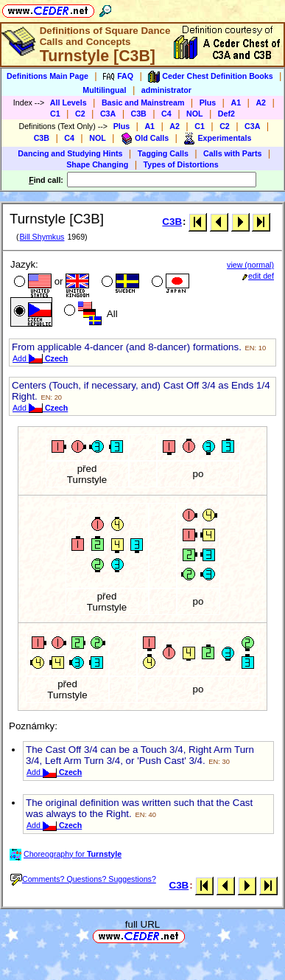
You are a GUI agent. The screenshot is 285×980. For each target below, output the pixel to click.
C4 (166, 114)
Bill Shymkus (42, 237)
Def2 (226, 114)
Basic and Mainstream (143, 102)
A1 (236, 102)
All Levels (68, 102)
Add (40, 358)
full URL (142, 924)
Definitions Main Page (47, 76)
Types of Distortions (181, 164)
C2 (80, 114)
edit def (258, 276)
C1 (55, 114)
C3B (139, 114)
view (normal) (250, 265)
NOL (195, 114)
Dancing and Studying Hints (70, 153)
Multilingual (104, 90)
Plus (208, 102)
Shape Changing (97, 164)
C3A (108, 114)
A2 (261, 102)
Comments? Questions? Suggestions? (83, 879)
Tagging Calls (163, 153)
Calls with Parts (232, 153)
